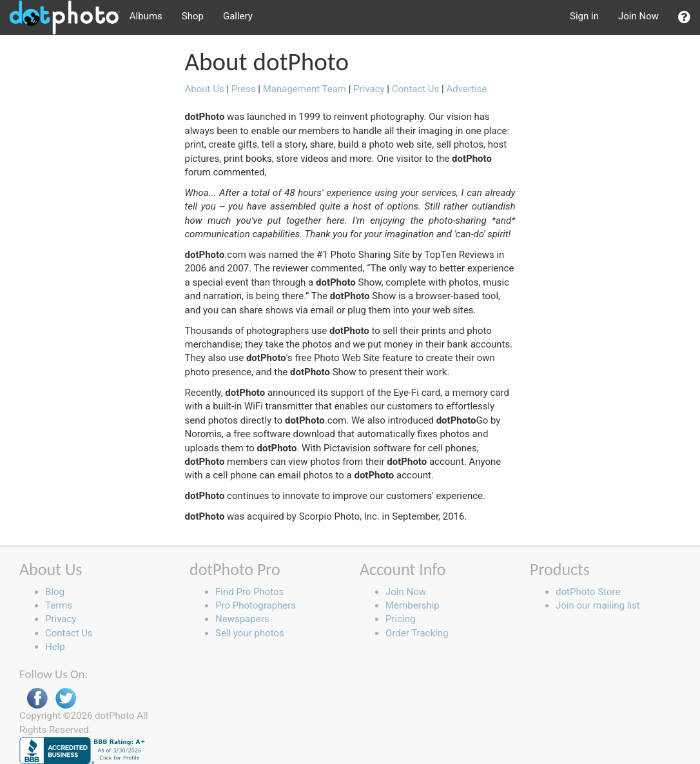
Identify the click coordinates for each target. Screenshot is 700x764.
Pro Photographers (256, 605)
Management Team (305, 89)
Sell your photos (250, 633)
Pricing (400, 619)
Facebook (37, 699)
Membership (413, 605)
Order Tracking (417, 633)
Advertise (466, 89)
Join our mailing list (598, 605)
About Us (205, 89)
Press (244, 89)
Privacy (369, 89)
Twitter (66, 699)
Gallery (238, 16)
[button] (684, 17)
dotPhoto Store (588, 592)
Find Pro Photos (249, 592)
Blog (55, 592)
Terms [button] (59, 605)
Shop (193, 16)
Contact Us (417, 89)
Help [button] (55, 647)
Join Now (638, 16)
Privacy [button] (61, 619)
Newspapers (242, 619)
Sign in (584, 16)
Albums (146, 16)
